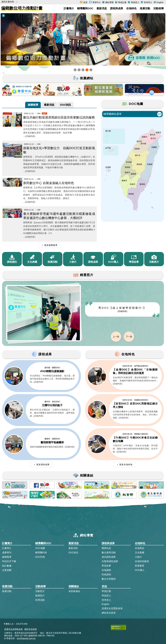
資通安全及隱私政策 (112, 608)
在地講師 (106, 570)
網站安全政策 (109, 613)
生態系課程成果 (110, 561)
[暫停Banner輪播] (3, 16)
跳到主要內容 (8, 2)
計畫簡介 (69, 8)
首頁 (85, 2)
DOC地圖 (40, 548)
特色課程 (106, 575)
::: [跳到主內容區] (4, 73)
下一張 (129, 337)
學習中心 (96, 2)
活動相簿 (158, 8)
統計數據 (7, 566)
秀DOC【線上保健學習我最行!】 (122, 309)
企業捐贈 (7, 570)
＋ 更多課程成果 (41, 465)
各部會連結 (74, 591)
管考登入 (148, 2)
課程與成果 (117, 8)
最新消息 (102, 8)
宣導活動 (40, 600)
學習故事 (106, 566)
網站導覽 (109, 2)
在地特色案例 (142, 561)
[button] (75, 70)
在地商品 (140, 548)
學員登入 (135, 2)
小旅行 (138, 557)
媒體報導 (33, 105)
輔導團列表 (41, 553)
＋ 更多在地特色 (125, 465)
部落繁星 (140, 566)
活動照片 (40, 591)
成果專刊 (7, 553)
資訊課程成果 (109, 557)
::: (16, 2)
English (160, 2)
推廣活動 (145, 8)
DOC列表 (40, 557)
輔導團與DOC (85, 8)
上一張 (116, 337)
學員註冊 (122, 2)
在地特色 (131, 8)
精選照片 (40, 596)
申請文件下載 (9, 561)
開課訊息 (106, 548)
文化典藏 (140, 553)
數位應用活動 (109, 553)
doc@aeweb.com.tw (26, 638)
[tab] (33, 105)
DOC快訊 (65, 105)
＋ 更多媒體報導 (49, 245)
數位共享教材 (109, 579)
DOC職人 (140, 570)
